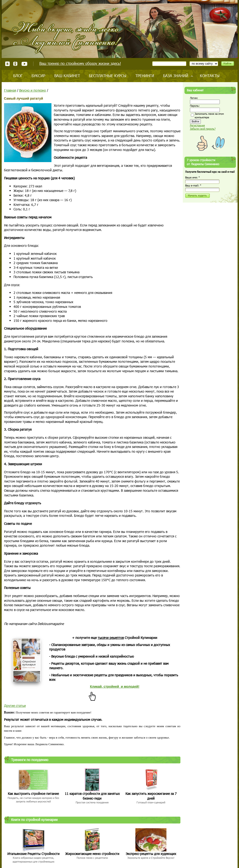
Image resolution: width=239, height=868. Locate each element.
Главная (10, 90)
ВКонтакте (7, 64)
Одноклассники (16, 64)
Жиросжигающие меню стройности (92, 854)
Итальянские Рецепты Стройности (33, 854)
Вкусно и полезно (33, 90)
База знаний (176, 76)
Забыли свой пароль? (203, 129)
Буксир (38, 76)
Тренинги (145, 76)
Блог (18, 76)
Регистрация (197, 125)
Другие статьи (15, 706)
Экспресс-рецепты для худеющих (151, 854)
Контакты (210, 76)
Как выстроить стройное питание (33, 794)
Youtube (24, 64)
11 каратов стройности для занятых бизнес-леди (92, 796)
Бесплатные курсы (108, 76)
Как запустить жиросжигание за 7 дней (151, 796)
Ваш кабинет (67, 76)
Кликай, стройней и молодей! (115, 686)
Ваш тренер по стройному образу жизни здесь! (80, 63)
